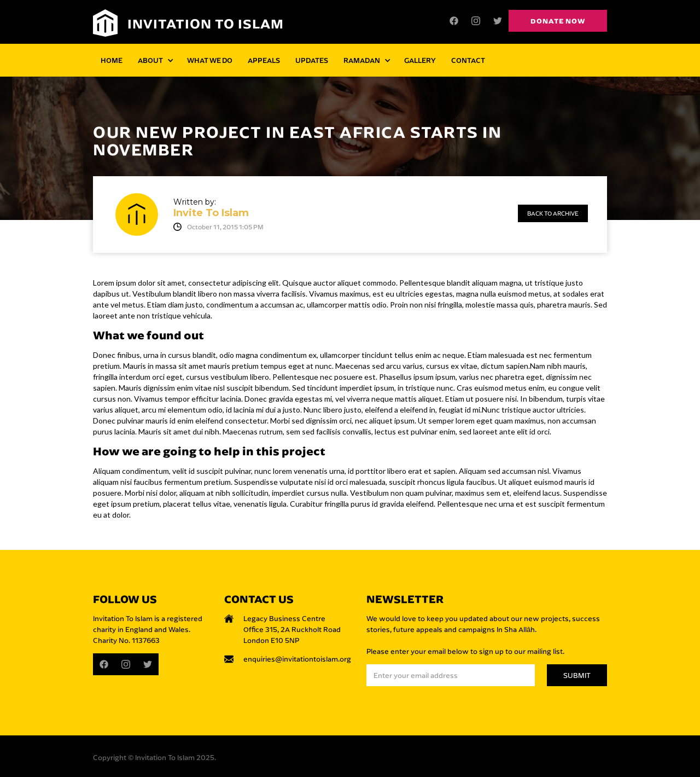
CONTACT (468, 60)
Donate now (558, 21)
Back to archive (553, 213)
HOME (112, 60)
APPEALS (264, 60)
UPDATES (312, 60)
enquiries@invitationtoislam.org (297, 659)
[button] (155, 60)
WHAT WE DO (210, 60)
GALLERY (420, 60)
